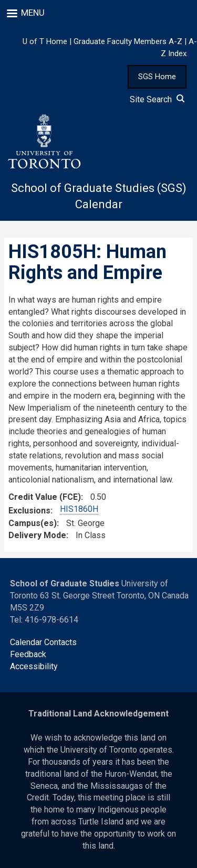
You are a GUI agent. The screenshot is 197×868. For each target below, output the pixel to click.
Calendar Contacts (43, 642)
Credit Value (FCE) (45, 497)
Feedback (28, 654)
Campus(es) (33, 523)
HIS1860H (79, 509)
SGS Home (157, 77)
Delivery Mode (37, 535)
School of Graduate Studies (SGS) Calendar (99, 196)
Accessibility (34, 666)
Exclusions (29, 511)
